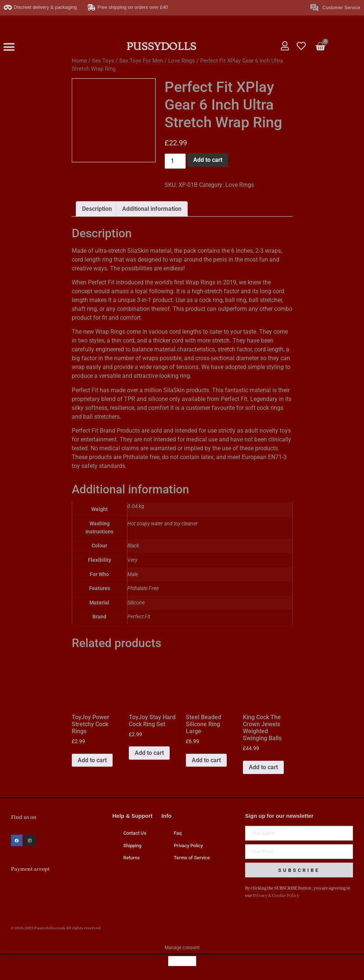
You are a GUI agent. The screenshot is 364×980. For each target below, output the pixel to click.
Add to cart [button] (92, 760)
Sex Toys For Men (141, 61)
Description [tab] (97, 209)
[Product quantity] (175, 161)
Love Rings (182, 61)
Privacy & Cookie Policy (276, 896)
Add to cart (208, 160)
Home (79, 61)
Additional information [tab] (152, 209)
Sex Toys (103, 61)
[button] (9, 47)
